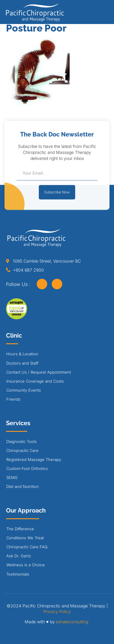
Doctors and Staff (22, 363)
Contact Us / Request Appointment (39, 372)
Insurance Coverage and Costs (35, 381)
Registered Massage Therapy (34, 459)
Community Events (24, 390)
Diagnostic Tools (22, 441)
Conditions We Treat (25, 538)
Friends (13, 399)
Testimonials (18, 574)
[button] (106, 14)
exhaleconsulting (72, 622)
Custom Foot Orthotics (27, 468)
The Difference (20, 529)
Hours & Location (22, 354)
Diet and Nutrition (23, 486)
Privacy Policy (57, 611)
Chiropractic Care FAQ (27, 547)
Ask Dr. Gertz (19, 556)
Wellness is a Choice (26, 565)
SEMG (12, 477)
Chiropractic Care (22, 450)
